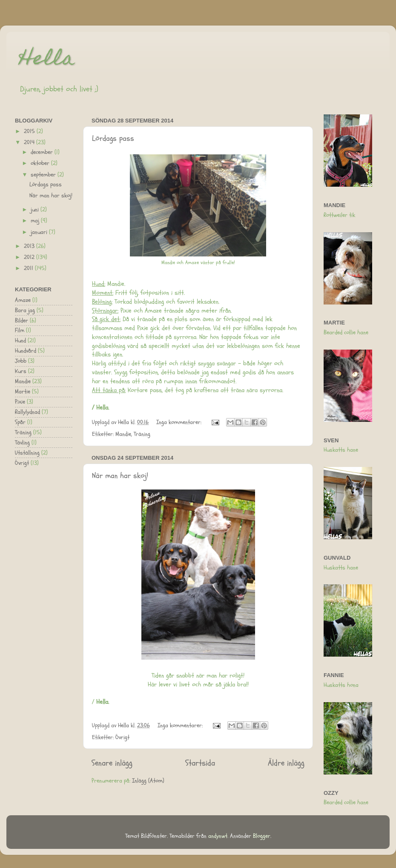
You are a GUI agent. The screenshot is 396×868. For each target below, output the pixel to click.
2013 (30, 246)
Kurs (21, 371)
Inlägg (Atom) (148, 781)
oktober (41, 163)
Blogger (262, 836)
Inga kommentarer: (180, 422)
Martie (23, 392)
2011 (29, 268)
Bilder (22, 321)
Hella (47, 60)
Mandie (123, 434)
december (43, 152)
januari (40, 232)
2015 (30, 131)
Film (20, 330)
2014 (30, 142)
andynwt (218, 836)
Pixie (20, 402)
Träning (142, 434)
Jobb (21, 361)
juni (36, 210)
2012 (30, 257)
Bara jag (25, 310)
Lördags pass (113, 138)
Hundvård (26, 351)
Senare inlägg (112, 763)
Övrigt (122, 737)
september (44, 175)
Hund (20, 341)
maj (36, 221)
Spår (20, 422)
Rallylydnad (27, 412)
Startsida (200, 763)
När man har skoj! (120, 476)
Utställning (27, 453)
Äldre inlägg (286, 763)
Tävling (22, 443)
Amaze (23, 300)
